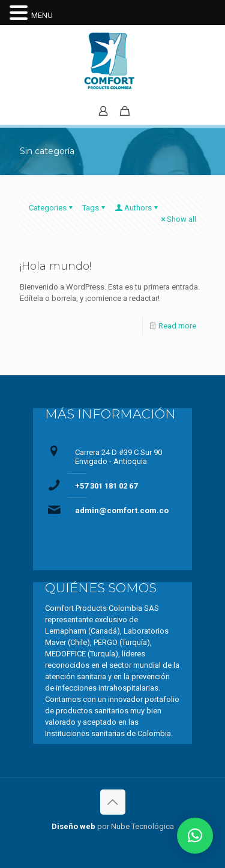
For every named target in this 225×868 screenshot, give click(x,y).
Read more (177, 326)
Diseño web (73, 826)
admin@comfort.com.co (122, 510)
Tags (94, 208)
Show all (178, 219)
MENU (42, 15)
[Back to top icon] (113, 802)
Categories (52, 208)
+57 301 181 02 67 (106, 486)
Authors (137, 208)
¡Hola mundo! (55, 266)
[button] (195, 836)
